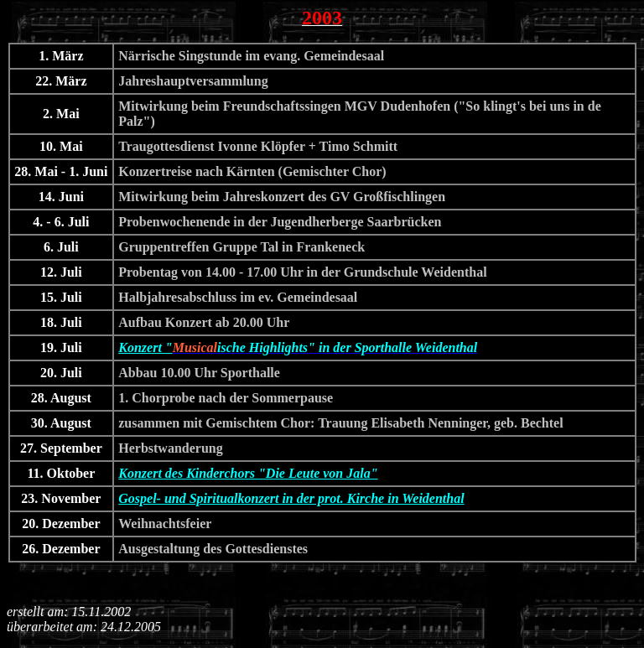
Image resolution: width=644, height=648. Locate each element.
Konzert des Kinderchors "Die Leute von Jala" (248, 473)
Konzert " (145, 347)
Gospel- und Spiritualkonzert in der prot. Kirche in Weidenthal (291, 498)
